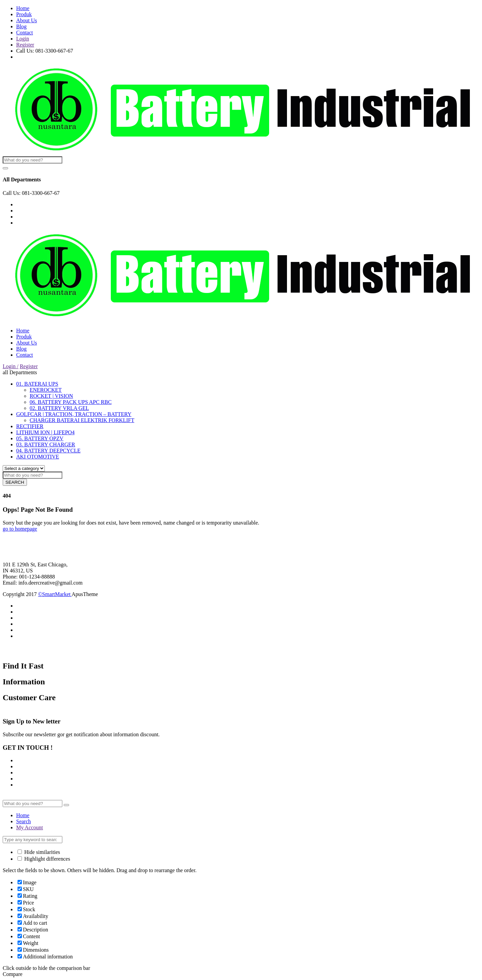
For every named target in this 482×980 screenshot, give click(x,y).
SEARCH (15, 482)
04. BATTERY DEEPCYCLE (48, 451)
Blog (21, 26)
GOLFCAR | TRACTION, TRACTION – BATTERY (74, 414)
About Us (27, 20)
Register (25, 45)
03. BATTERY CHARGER (46, 444)
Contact (25, 33)
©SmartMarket (55, 594)
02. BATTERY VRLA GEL (59, 408)
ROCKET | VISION (51, 396)
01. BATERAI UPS (37, 384)
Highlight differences (44, 859)
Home (23, 8)
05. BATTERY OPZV (40, 438)
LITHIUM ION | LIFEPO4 (45, 432)
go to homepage (20, 529)
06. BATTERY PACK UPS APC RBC (71, 402)
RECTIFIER (30, 426)
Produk (24, 14)
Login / (11, 366)
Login (23, 39)
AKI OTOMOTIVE (38, 457)
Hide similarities (39, 852)
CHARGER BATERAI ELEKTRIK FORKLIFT (82, 420)
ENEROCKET (46, 390)
